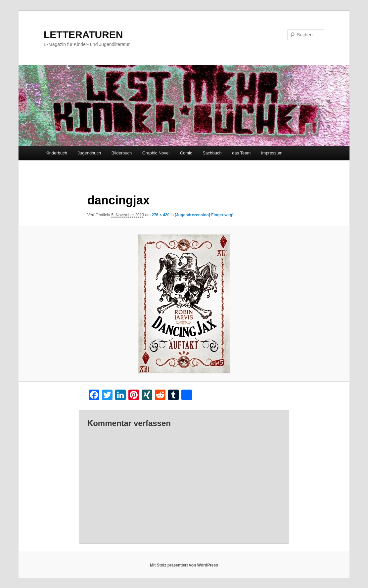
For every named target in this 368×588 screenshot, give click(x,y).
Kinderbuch (56, 153)
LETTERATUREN (83, 35)
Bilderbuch (122, 153)
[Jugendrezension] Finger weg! (204, 215)
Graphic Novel (156, 153)
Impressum (272, 153)
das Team (241, 153)
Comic (186, 153)
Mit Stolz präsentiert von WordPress (184, 565)
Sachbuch (212, 153)
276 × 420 (161, 215)
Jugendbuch (89, 153)
